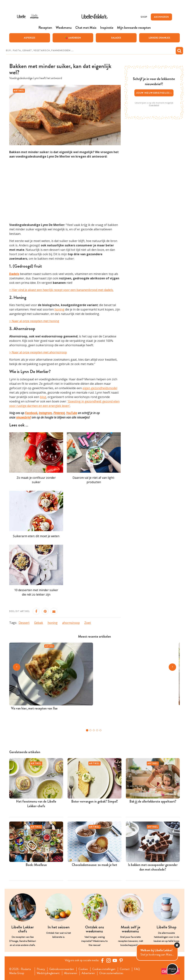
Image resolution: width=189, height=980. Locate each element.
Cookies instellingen (106, 969)
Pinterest (59, 413)
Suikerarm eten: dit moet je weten (36, 536)
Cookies (85, 969)
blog (43, 397)
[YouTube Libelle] (115, 960)
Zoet (88, 622)
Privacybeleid (154, 105)
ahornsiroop (71, 622)
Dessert (24, 622)
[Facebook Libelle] (103, 960)
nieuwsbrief (23, 417)
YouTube (72, 413)
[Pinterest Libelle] (122, 960)
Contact (127, 969)
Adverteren (90, 973)
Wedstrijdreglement (49, 973)
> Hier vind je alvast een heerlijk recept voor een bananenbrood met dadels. (61, 290)
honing (59, 309)
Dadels (14, 274)
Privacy (41, 969)
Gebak (39, 622)
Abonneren (71, 973)
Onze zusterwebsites (113, 973)
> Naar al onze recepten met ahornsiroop (38, 352)
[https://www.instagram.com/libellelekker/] (109, 960)
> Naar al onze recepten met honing (34, 321)
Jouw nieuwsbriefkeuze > (154, 93)
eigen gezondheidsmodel (100, 388)
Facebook (31, 413)
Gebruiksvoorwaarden (63, 969)
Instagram (45, 413)
